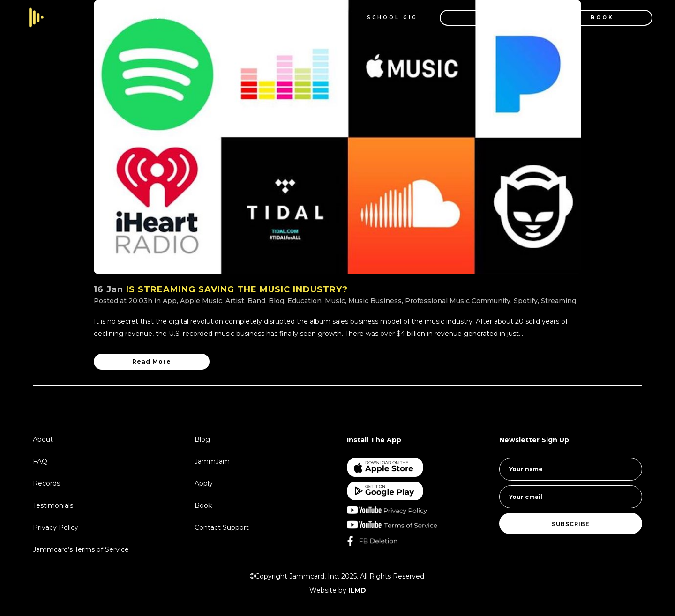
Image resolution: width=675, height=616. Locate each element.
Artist (235, 301)
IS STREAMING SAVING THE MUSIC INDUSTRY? (237, 289)
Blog (276, 301)
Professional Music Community (458, 301)
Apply (204, 483)
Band (256, 301)
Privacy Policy (56, 527)
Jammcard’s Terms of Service (81, 549)
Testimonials (53, 505)
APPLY (480, 18)
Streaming (559, 301)
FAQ (40, 461)
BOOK (591, 18)
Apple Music (201, 301)
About (43, 439)
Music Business (375, 301)
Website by (338, 590)
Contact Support (222, 527)
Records (46, 483)
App (170, 301)
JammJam (212, 461)
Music (335, 301)
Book (203, 505)
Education (304, 301)
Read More (152, 361)
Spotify (526, 301)
